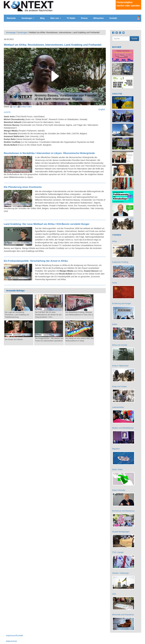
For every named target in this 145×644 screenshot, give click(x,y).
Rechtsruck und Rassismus (123, 511)
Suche (134, 39)
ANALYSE (117, 94)
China (115, 283)
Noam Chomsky (119, 490)
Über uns (56, 18)
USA (114, 594)
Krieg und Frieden (119, 386)
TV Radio (71, 18)
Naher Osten (117, 469)
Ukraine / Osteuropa (120, 573)
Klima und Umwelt (120, 345)
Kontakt (113, 18)
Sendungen (28, 18)
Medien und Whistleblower (123, 428)
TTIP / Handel (118, 552)
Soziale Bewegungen (121, 532)
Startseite (11, 18)
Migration (116, 449)
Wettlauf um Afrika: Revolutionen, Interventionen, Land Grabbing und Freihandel (53, 45)
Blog (42, 18)
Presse (84, 18)
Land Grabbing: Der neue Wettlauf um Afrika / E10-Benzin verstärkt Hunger (47, 224)
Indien (115, 324)
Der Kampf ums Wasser (14, 340)
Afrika (114, 241)
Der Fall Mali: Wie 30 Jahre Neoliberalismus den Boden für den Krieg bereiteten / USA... (48, 315)
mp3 (14, 107)
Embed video (26, 107)
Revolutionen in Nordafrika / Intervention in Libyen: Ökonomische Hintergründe (49, 153)
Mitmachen (98, 18)
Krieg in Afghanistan (120, 366)
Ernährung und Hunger (121, 303)
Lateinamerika (118, 407)
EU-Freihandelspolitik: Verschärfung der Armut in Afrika (36, 261)
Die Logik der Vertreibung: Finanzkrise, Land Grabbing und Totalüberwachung (17, 315)
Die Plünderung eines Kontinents (23, 187)
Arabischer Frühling (120, 262)
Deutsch (139, 17)
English (139, 19)
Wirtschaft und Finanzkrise (123, 615)
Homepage (11, 32)
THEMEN (117, 235)
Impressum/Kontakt (15, 635)
